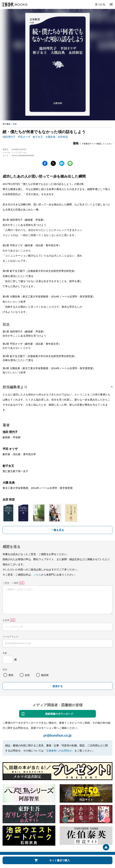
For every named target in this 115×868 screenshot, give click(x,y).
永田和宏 (63, 137)
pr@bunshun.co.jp (57, 735)
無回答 (45, 675)
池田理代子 (9, 137)
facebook (45, 163)
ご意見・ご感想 (10, 583)
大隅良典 (50, 137)
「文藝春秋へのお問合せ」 (59, 750)
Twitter (53, 163)
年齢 (5, 653)
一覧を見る (58, 530)
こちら (37, 574)
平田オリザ (24, 137)
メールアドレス (10, 636)
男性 (11, 675)
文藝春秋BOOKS (14, 4)
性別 (5, 669)
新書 (15, 124)
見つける (100, 4)
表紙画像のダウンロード (59, 714)
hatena (62, 163)
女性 (27, 675)
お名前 (6, 620)
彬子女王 (38, 137)
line (70, 163)
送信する (58, 686)
